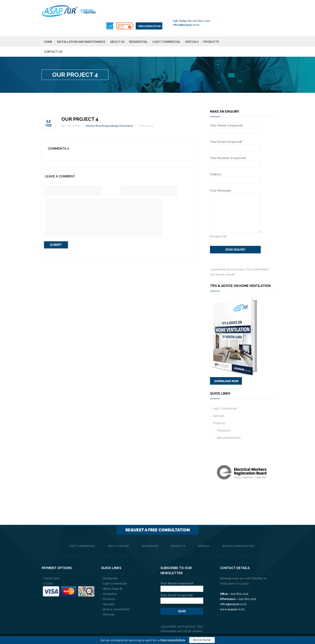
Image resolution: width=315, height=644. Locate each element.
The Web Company (97, 628)
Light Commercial (167, 29)
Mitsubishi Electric (229, 425)
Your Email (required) (235, 131)
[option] (242, 459)
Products (211, 29)
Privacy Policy (263, 628)
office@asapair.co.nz (246, 11)
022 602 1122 (261, 8)
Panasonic (224, 417)
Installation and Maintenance (81, 29)
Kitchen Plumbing (97, 113)
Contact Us (53, 38)
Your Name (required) (235, 115)
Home (48, 29)
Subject (235, 164)
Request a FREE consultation (158, 517)
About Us (117, 29)
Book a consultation (238, 533)
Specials (192, 29)
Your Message (235, 180)
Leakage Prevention (120, 113)
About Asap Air (118, 533)
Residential (138, 29)
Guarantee (150, 533)
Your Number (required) (235, 148)
